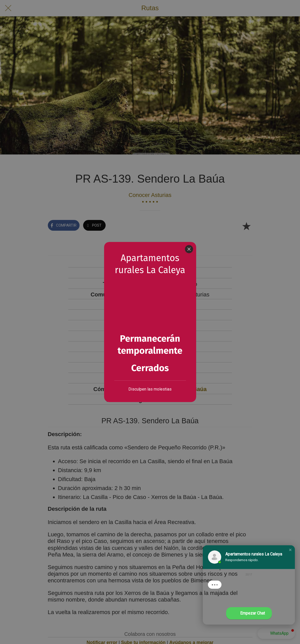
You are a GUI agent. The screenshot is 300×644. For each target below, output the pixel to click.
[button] (290, 550)
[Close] (189, 249)
